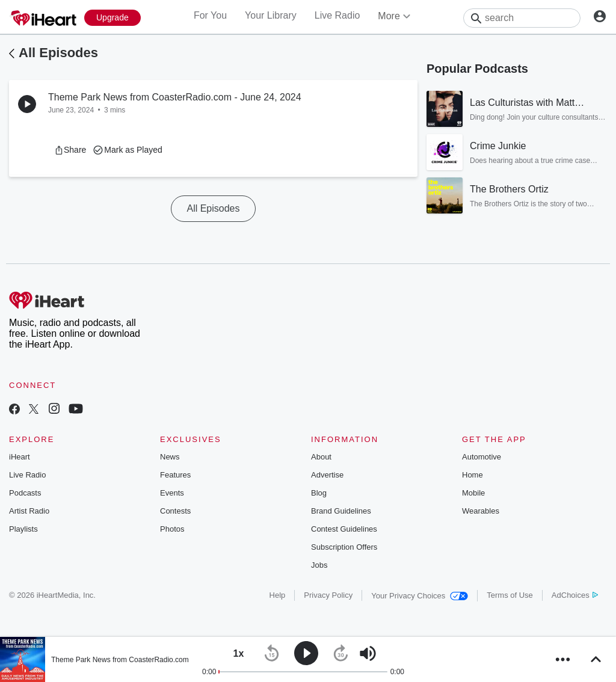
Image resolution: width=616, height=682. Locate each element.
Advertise (327, 475)
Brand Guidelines (341, 511)
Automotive (482, 457)
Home (473, 475)
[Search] (522, 18)
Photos (172, 529)
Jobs (319, 565)
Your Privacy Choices (420, 596)
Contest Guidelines (344, 529)
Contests (175, 511)
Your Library (271, 15)
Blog (319, 493)
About (321, 457)
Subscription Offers (344, 547)
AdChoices (575, 595)
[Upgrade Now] (112, 18)
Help (278, 595)
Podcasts (25, 493)
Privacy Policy (328, 595)
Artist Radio (29, 511)
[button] (70, 150)
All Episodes (58, 53)
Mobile (473, 493)
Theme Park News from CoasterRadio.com (120, 660)
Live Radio (337, 15)
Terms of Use (510, 595)
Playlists (23, 529)
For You (210, 15)
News (170, 457)
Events (172, 493)
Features (175, 475)
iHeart (20, 457)
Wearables (481, 511)
